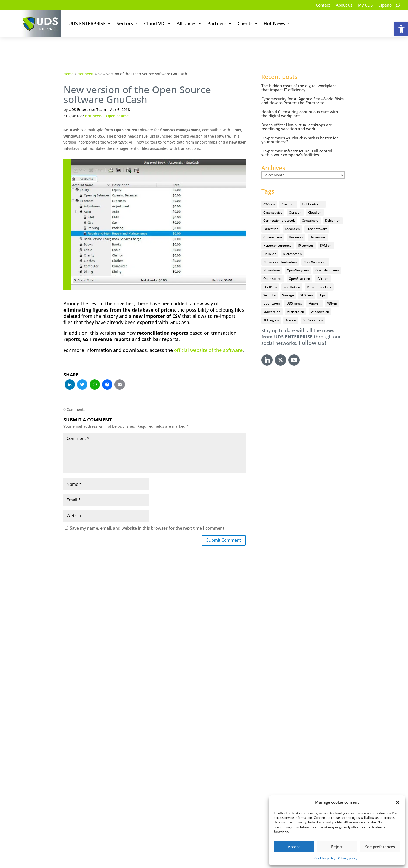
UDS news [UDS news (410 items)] (294, 291)
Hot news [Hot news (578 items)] (296, 224)
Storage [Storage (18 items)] (288, 283)
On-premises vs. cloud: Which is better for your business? (300, 127)
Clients (245, 23)
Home (69, 61)
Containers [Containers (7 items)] (310, 208)
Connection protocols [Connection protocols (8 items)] (279, 208)
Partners (217, 23)
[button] (401, 29)
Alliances (187, 23)
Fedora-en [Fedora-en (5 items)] (292, 216)
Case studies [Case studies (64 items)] (273, 200)
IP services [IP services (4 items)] (306, 233)
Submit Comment (221, 528)
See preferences (380, 847)
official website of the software (208, 337)
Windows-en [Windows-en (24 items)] (320, 299)
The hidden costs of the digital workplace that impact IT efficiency (299, 75)
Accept (294, 847)
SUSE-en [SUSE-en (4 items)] (307, 283)
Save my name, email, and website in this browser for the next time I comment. (148, 515)
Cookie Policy (222, 860)
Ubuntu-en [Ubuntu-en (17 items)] (272, 291)
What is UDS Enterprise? (126, 733)
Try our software (119, 763)
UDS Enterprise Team (87, 97)
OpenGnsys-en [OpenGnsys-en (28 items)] (298, 258)
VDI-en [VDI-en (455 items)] (332, 291)
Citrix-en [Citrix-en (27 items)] (295, 200)
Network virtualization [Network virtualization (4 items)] (280, 249)
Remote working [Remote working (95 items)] (319, 274)
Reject (337, 847)
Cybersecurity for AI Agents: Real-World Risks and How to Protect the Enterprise (302, 88)
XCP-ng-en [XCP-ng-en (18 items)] (271, 307)
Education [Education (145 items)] (271, 216)
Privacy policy (348, 858)
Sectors (125, 23)
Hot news (86, 61)
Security (110, 741)
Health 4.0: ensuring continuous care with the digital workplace (300, 101)
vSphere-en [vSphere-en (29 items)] (296, 299)
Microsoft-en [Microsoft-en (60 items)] (292, 241)
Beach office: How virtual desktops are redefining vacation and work (297, 114)
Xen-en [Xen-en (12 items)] (291, 307)
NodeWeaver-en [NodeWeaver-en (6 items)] (315, 249)
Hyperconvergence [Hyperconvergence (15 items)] (277, 233)
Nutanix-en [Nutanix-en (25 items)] (272, 258)
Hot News (274, 23)
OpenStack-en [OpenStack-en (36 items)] (299, 266)
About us (341, 5)
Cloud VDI (155, 23)
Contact (319, 5)
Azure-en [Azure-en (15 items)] (288, 191)
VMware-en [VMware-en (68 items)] (272, 299)
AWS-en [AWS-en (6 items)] (269, 191)
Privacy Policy (192, 860)
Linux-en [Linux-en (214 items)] (270, 241)
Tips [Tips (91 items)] (323, 283)
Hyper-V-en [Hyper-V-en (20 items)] (318, 224)
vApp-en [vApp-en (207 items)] (314, 291)
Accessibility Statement (262, 860)
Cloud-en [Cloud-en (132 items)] (315, 200)
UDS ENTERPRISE (87, 23)
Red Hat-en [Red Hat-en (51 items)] (292, 274)
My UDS (364, 5)
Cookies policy (325, 858)
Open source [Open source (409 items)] (273, 266)
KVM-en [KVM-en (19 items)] (326, 233)
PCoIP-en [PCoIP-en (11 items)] (270, 274)
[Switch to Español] (385, 6)
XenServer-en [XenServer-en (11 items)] (313, 307)
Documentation (117, 756)
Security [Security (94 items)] (269, 283)
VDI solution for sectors (125, 748)
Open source (117, 103)
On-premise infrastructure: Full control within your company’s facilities (297, 140)
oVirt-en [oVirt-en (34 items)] (323, 266)
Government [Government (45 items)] (273, 224)
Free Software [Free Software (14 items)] (317, 216)
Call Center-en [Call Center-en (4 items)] (313, 191)
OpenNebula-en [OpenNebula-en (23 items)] (327, 258)
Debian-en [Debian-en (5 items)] (333, 208)
